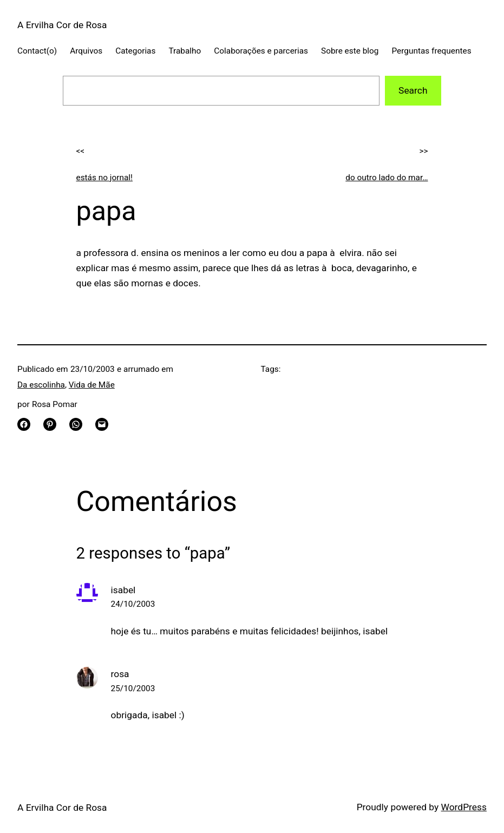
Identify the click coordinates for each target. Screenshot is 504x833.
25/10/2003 (133, 688)
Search (413, 90)
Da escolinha (41, 385)
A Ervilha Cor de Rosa (62, 25)
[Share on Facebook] (24, 424)
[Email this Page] (102, 424)
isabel (123, 590)
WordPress (464, 807)
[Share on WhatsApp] (76, 424)
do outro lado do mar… (387, 178)
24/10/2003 (133, 604)
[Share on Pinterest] (50, 424)
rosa (120, 674)
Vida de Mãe (92, 385)
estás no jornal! (105, 178)
